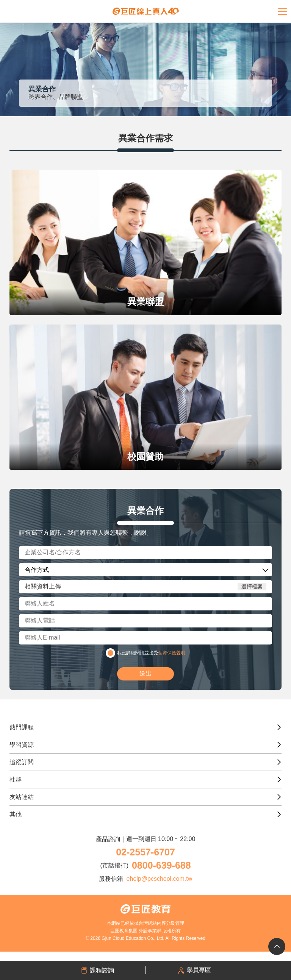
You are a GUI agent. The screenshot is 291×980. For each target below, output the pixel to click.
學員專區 (194, 971)
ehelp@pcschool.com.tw (160, 879)
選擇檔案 (252, 587)
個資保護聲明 (172, 653)
